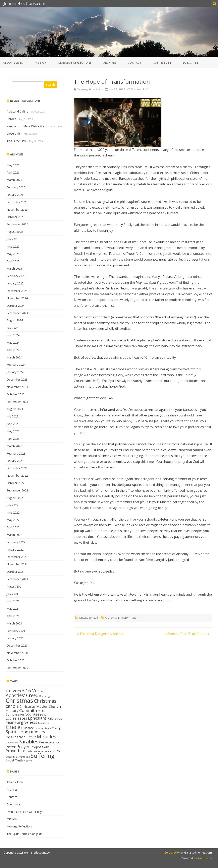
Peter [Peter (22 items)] (11, 747)
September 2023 (17, 402)
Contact (135, 62)
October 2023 (16, 394)
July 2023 (12, 416)
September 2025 (17, 224)
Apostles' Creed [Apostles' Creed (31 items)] (22, 695)
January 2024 (15, 372)
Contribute (162, 62)
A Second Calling (17, 111)
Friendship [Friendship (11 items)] (44, 723)
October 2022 (16, 483)
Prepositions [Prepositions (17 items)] (40, 747)
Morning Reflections (75, 62)
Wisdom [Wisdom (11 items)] (28, 761)
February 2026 (16, 187)
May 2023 (13, 431)
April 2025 (13, 261)
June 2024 (13, 335)
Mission (41, 62)
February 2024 (16, 365)
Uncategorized (89, 618)
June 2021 (13, 601)
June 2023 (13, 424)
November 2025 (17, 210)
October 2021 (16, 572)
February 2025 (16, 276)
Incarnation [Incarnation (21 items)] (16, 737)
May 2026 (13, 165)
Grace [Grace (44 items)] (13, 727)
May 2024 (13, 343)
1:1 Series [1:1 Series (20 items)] (13, 691)
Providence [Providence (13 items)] (30, 751)
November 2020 (17, 653)
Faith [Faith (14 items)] (60, 719)
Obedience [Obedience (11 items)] (12, 743)
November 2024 (17, 298)
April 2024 (13, 350)
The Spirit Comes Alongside (24, 834)
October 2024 (16, 306)
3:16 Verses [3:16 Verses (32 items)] (34, 690)
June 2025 (13, 246)
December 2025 (17, 202)
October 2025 (16, 217)
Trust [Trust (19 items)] (10, 760)
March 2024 (14, 357)
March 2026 (14, 180)
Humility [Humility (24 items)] (37, 732)
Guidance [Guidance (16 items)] (28, 728)
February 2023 (16, 453)
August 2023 (15, 409)
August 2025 (15, 232)
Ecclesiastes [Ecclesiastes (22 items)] (16, 718)
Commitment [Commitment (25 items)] (32, 710)
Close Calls (14, 133)
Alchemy (111, 618)
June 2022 (13, 512)
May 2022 (13, 520)
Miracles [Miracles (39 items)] (46, 737)
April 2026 (13, 172)
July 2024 (12, 328)
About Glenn (13, 62)
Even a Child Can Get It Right (25, 812)
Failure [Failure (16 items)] (52, 718)
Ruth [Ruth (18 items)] (56, 751)
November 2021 (17, 564)
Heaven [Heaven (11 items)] (39, 728)
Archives (110, 62)
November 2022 (17, 476)
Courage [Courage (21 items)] (32, 714)
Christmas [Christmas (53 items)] (19, 700)
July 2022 (12, 505)
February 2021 (16, 631)
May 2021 (13, 609)
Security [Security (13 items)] (10, 757)
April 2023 (13, 439)
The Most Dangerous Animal (100, 634)
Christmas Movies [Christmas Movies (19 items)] (34, 706)
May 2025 (13, 254)
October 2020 (16, 660)
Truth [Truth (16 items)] (19, 760)
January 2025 (15, 283)
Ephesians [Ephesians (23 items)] (37, 718)
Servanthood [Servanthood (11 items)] (23, 757)
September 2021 (17, 579)
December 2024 (17, 291)
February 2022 (16, 542)
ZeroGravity (172, 852)
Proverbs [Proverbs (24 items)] (14, 751)
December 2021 (17, 557)
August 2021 (15, 586)
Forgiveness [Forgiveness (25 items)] (26, 722)
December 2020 (17, 645)
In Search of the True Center (186, 634)
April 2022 (13, 527)
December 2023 (17, 379)
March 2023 (14, 446)
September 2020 (17, 668)
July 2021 (12, 594)
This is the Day (16, 141)
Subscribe (190, 62)
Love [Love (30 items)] (31, 737)
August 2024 (15, 320)
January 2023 (15, 461)
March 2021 (14, 623)
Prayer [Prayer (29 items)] (23, 746)
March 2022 (14, 535)
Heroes (11, 119)
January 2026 (15, 195)
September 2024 (17, 313)
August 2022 (15, 498)
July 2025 (12, 239)
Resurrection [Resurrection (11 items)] (45, 751)
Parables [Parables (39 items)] (28, 742)
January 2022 (15, 550)
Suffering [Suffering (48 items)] (42, 755)
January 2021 (15, 638)
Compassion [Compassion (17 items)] (15, 714)
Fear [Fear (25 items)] (10, 722)
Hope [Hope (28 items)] (23, 732)
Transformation (128, 618)
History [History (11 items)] (47, 728)
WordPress (204, 858)
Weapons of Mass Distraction (26, 126)
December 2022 (17, 468)
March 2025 (14, 269)
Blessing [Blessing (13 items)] (44, 696)
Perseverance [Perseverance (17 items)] (49, 742)
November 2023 (17, 387)
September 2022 (17, 490)
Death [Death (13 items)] (44, 715)
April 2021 (13, 616)
